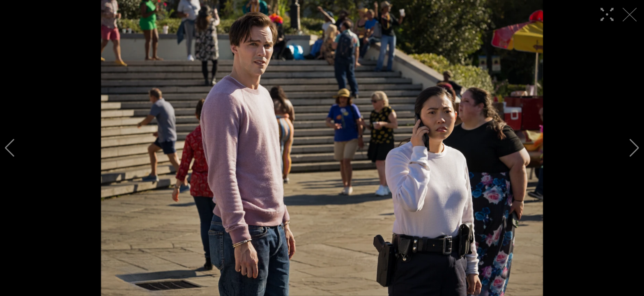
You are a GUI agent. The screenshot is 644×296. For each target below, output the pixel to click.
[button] (10, 148)
